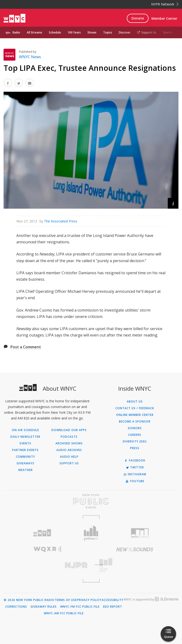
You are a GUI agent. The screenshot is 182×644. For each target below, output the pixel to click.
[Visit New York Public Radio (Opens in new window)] (91, 501)
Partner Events (25, 450)
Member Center (164, 18)
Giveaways (25, 463)
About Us (135, 402)
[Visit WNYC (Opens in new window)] (42, 533)
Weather (25, 470)
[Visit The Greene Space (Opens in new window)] (135, 565)
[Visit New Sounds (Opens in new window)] (135, 549)
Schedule (55, 32)
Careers (135, 435)
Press (135, 448)
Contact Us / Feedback (135, 408)
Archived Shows (69, 443)
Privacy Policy (89, 600)
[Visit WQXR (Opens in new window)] (47, 549)
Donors (135, 428)
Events (25, 443)
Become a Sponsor (135, 422)
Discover (125, 32)
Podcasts (69, 437)
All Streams (34, 32)
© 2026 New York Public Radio (29, 600)
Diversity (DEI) (135, 442)
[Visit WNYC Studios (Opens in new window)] (140, 533)
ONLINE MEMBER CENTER (135, 415)
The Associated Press (61, 221)
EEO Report (113, 607)
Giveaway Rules (44, 607)
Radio (16, 32)
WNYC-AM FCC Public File (64, 613)
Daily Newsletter (25, 437)
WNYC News (30, 57)
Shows (92, 32)
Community (25, 457)
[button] (173, 203)
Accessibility (113, 600)
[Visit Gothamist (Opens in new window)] (91, 533)
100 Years (74, 32)
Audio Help (69, 457)
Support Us (147, 32)
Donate (138, 18)
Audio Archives (69, 450)
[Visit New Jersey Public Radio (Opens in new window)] (47, 565)
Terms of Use (66, 600)
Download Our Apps (69, 430)
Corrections (16, 607)
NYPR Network (165, 4)
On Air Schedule (25, 430)
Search (168, 32)
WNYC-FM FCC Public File (80, 607)
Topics (108, 32)
